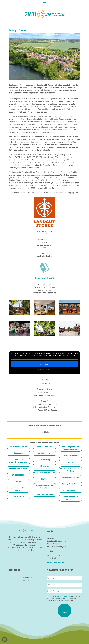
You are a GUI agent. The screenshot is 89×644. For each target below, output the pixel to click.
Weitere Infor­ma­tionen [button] (44, 369)
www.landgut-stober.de (45, 383)
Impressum (28, 578)
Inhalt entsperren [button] (44, 364)
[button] (5, 639)
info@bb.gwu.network (56, 563)
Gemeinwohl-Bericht (44, 278)
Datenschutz (28, 581)
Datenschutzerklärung (63, 596)
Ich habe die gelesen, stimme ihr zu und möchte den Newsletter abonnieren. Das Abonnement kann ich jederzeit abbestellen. (64, 598)
